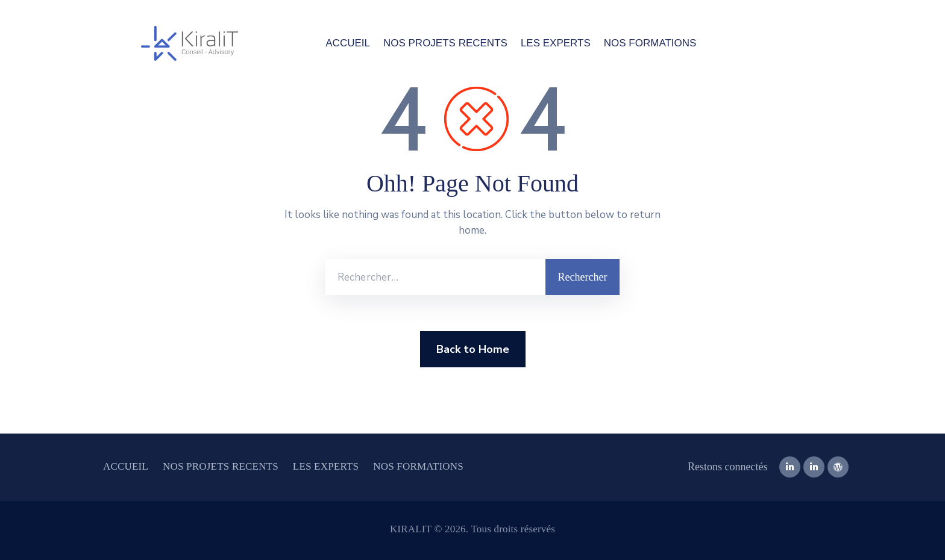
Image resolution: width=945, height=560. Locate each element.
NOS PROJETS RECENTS (445, 43)
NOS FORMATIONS (650, 43)
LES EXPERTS (556, 43)
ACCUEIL (348, 43)
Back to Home (473, 349)
